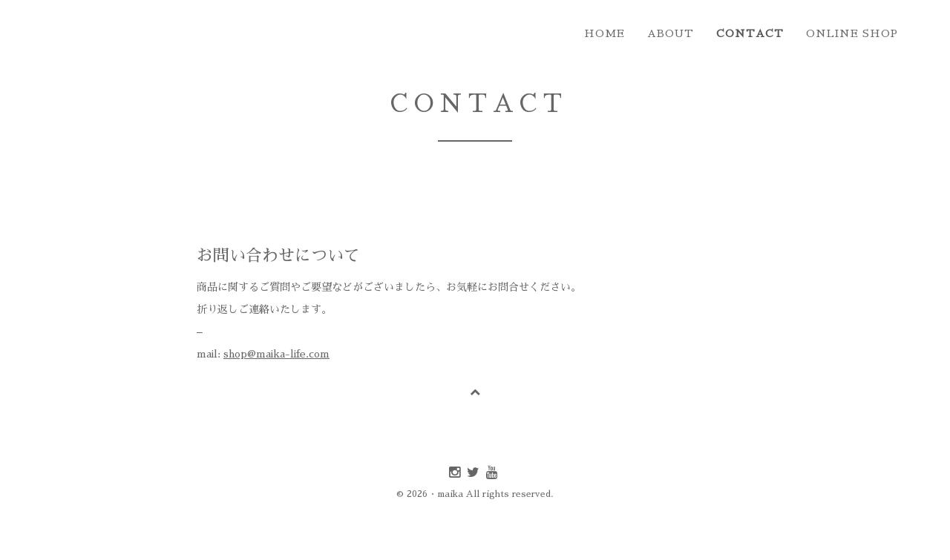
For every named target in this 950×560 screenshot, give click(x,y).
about (671, 33)
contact (750, 33)
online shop (852, 33)
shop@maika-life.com (276, 354)
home (605, 33)
